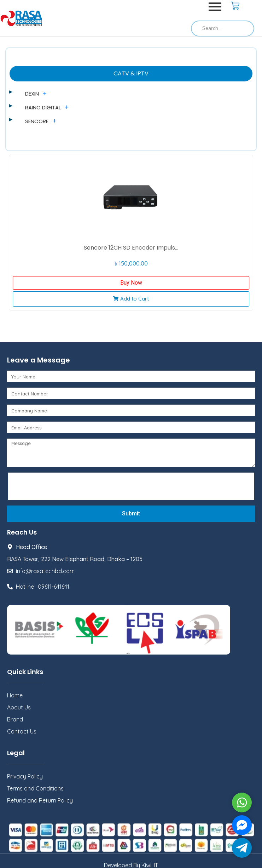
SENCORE (37, 121)
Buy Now (131, 283)
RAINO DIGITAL (43, 107)
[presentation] (64, 486)
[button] (131, 299)
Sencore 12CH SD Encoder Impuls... (131, 248)
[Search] (223, 28)
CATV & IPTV (131, 73)
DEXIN (32, 94)
